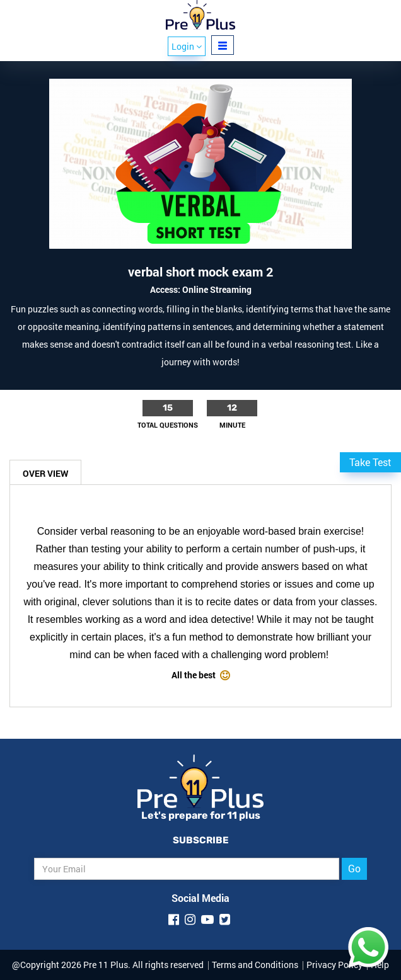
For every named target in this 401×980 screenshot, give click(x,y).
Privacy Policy (334, 965)
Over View (45, 473)
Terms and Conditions (255, 965)
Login (187, 46)
